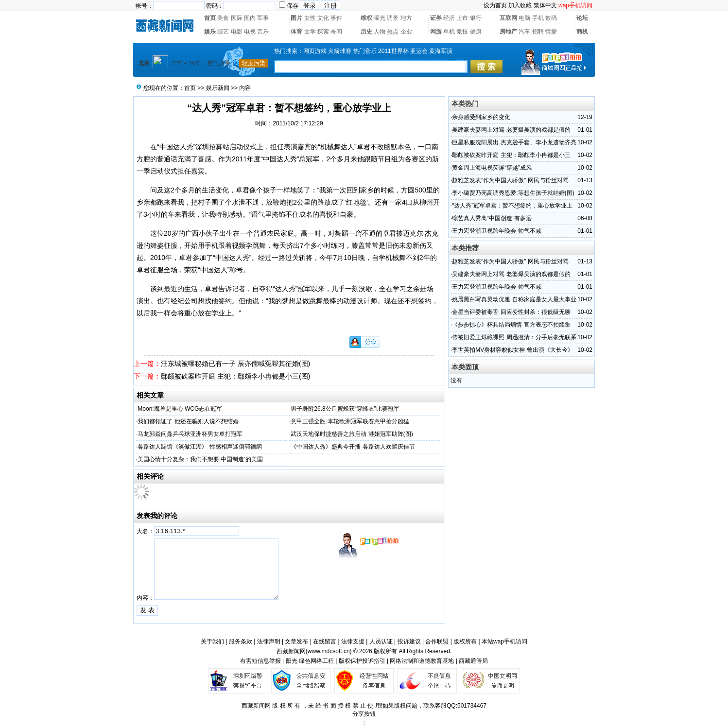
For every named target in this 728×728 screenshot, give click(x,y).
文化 (323, 18)
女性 (310, 18)
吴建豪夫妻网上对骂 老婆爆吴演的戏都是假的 (511, 130)
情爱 (551, 32)
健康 (476, 32)
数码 (551, 18)
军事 (263, 18)
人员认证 (381, 641)
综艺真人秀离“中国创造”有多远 (492, 218)
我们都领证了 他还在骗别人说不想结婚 (188, 421)
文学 (310, 32)
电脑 (524, 18)
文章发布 (296, 641)
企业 (406, 32)
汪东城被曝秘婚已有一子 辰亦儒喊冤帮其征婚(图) (235, 364)
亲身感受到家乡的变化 (481, 117)
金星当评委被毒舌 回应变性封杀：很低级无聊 (511, 312)
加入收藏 (520, 5)
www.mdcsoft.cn (329, 651)
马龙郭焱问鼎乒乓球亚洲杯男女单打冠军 (190, 434)
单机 (449, 32)
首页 (210, 18)
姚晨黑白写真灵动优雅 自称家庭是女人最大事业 (514, 299)
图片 (296, 18)
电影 (237, 32)
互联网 (508, 18)
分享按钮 (364, 714)
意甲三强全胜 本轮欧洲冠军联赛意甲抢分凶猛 (350, 421)
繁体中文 (545, 5)
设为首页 (495, 5)
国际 (237, 18)
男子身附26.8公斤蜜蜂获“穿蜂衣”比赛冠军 (345, 409)
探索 (323, 32)
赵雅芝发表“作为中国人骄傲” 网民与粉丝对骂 (510, 180)
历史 (366, 32)
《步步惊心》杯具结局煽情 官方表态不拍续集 (511, 325)
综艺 (223, 32)
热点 (393, 32)
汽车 (524, 32)
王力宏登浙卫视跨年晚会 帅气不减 (496, 231)
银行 (476, 18)
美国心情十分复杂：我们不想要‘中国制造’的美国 (200, 459)
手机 (538, 18)
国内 (250, 18)
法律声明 (269, 641)
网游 (436, 32)
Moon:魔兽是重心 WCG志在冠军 (180, 409)
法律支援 (353, 641)
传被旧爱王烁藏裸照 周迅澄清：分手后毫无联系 (514, 337)
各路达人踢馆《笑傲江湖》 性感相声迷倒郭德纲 (199, 447)
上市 (462, 18)
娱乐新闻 (218, 88)
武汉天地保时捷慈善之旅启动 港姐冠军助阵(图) (352, 434)
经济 (449, 18)
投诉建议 (409, 641)
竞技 (462, 32)
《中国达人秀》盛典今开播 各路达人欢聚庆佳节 (353, 447)
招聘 (538, 32)
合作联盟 (437, 641)
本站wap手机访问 (504, 641)
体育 (296, 32)
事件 (336, 18)
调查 (393, 18)
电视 (250, 32)
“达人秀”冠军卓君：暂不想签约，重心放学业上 (512, 206)
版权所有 (465, 641)
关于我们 (212, 641)
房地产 (508, 32)
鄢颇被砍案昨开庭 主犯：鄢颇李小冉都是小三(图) (235, 376)
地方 (406, 18)
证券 (436, 18)
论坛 (582, 18)
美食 (223, 18)
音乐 (263, 32)
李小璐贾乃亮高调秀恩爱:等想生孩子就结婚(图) (513, 193)
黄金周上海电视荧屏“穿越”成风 (492, 168)
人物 (380, 32)
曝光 (380, 18)
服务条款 (241, 641)
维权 (366, 18)
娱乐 (210, 32)
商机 (582, 32)
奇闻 (336, 32)
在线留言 (325, 641)
